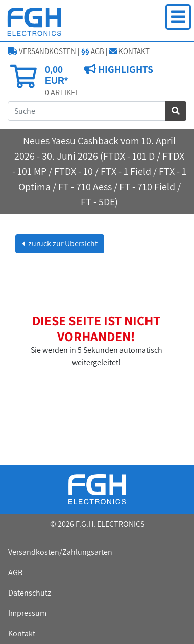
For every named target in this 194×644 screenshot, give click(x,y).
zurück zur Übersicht (62, 243)
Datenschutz (30, 593)
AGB (93, 51)
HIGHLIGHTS (125, 69)
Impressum (27, 613)
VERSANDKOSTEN (42, 51)
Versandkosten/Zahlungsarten (60, 552)
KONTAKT (129, 51)
